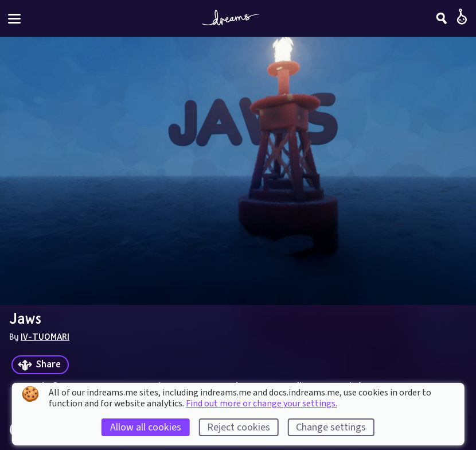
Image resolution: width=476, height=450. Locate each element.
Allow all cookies (146, 427)
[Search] (442, 18)
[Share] (40, 365)
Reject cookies (239, 427)
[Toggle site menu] (14, 19)
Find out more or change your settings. (262, 404)
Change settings (331, 427)
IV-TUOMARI (45, 336)
